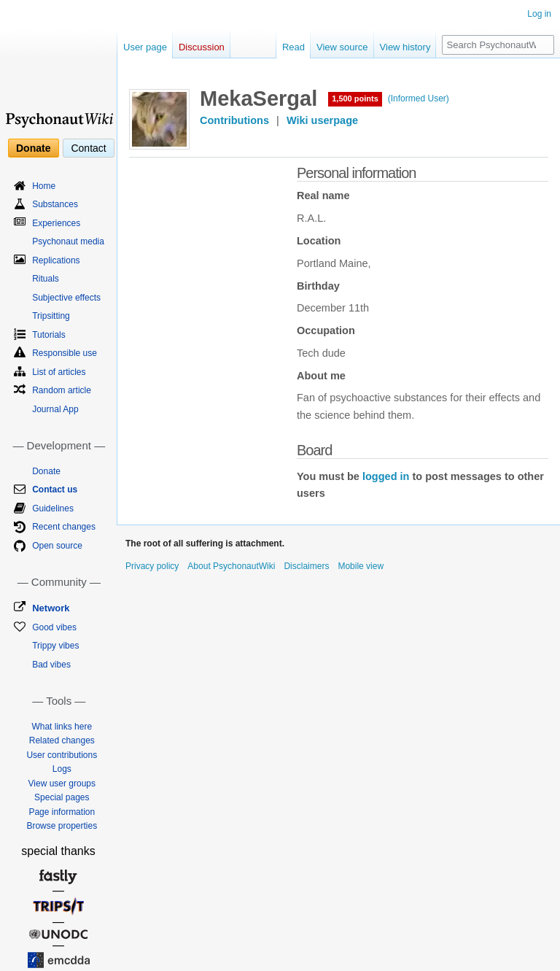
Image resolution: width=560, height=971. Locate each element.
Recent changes (64, 527)
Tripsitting (51, 316)
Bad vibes (51, 665)
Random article (62, 390)
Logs (62, 769)
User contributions (62, 755)
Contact (88, 148)
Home (44, 186)
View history (405, 47)
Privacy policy (152, 566)
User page (145, 47)
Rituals (46, 279)
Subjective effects (66, 298)
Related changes (62, 740)
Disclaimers (306, 566)
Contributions (234, 120)
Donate (33, 148)
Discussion (202, 47)
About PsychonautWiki (231, 566)
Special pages (62, 797)
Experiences (56, 223)
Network (51, 608)
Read (293, 47)
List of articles (59, 372)
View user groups (62, 784)
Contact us (55, 490)
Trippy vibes (55, 646)
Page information (62, 812)
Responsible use (65, 353)
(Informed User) (419, 98)
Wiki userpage (322, 120)
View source (342, 47)
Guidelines (53, 508)
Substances (55, 204)
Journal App (55, 409)
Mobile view (361, 566)
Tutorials (49, 335)
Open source (57, 546)
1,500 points (355, 98)
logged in (386, 476)
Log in (539, 14)
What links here (62, 727)
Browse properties (62, 826)
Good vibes (54, 627)
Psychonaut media (68, 241)
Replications (56, 260)
